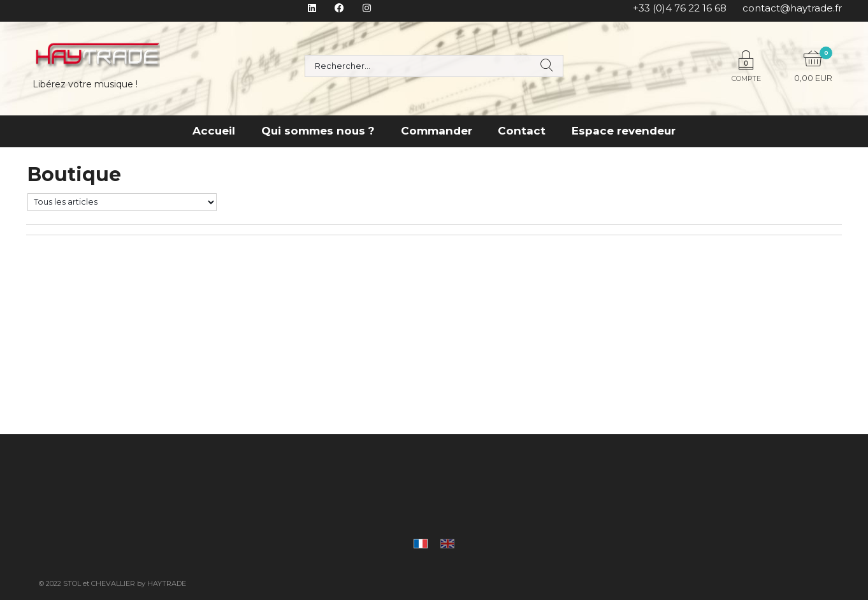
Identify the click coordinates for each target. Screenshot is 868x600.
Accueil (214, 131)
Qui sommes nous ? (318, 131)
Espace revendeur (624, 131)
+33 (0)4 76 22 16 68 (680, 8)
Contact (522, 131)
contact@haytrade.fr (792, 8)
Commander (437, 131)
